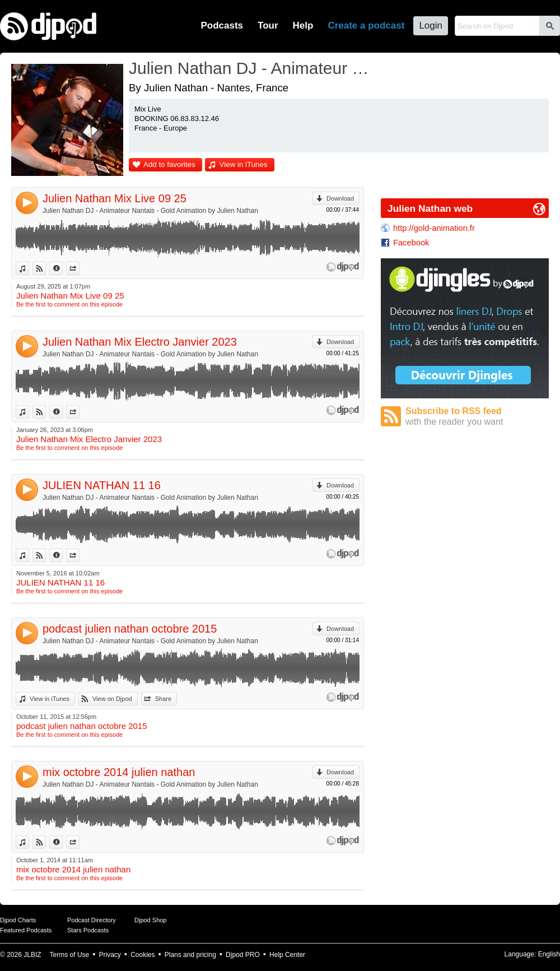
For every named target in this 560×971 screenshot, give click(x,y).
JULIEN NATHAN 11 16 (102, 485)
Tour (268, 25)
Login (431, 25)
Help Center (287, 955)
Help (303, 25)
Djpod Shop (151, 920)
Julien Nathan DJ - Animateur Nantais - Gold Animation (249, 68)
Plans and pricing (190, 955)
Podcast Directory (92, 920)
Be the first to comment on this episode (69, 304)
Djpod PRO (243, 955)
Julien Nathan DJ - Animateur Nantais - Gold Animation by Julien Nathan (150, 211)
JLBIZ (32, 955)
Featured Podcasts (26, 930)
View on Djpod (46, 268)
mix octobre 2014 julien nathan (119, 772)
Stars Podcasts (88, 930)
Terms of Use (70, 955)
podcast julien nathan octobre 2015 (130, 629)
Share (79, 268)
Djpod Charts (18, 920)
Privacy (110, 955)
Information (62, 268)
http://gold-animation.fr (434, 228)
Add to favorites (169, 164)
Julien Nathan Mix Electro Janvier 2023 (140, 342)
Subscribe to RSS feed (477, 417)
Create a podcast (366, 25)
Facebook (411, 243)
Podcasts (222, 25)
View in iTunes (244, 164)
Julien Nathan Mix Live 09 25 (115, 198)
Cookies (143, 955)
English (549, 954)
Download (340, 198)
